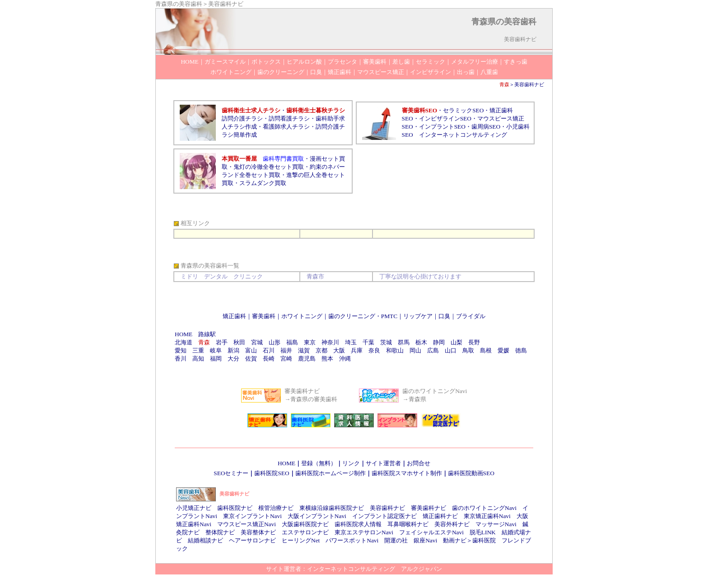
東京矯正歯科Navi (487, 516)
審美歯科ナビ (429, 508)
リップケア (418, 316)
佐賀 (251, 359)
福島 (292, 342)
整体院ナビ (220, 532)
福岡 (216, 359)
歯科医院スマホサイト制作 (407, 473)
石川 (269, 350)
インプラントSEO (442, 127)
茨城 (386, 342)
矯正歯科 (234, 316)
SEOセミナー (231, 473)
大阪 (339, 350)
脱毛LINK (483, 532)
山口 (451, 350)
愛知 (181, 350)
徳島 (521, 350)
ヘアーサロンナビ (252, 540)
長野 (474, 342)
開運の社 (396, 540)
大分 (233, 359)
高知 (198, 359)
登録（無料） (319, 463)
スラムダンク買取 (263, 183)
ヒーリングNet (301, 540)
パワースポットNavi (352, 540)
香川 (181, 359)
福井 (286, 350)
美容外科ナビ (452, 524)
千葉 (368, 342)
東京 (310, 342)
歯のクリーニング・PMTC (363, 316)
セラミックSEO (463, 110)
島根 (486, 350)
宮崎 (286, 359)
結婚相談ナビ (205, 540)
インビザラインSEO (445, 118)
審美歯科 (264, 316)
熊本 (327, 359)
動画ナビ (455, 540)
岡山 (415, 350)
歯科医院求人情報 (358, 524)
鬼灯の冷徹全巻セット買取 (269, 167)
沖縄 (345, 359)
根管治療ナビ (276, 508)
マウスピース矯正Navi (247, 524)
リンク (351, 463)
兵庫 (357, 350)
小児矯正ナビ (194, 508)
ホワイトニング (302, 316)
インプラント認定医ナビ (384, 516)
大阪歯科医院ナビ (305, 524)
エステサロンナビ (305, 532)
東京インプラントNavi (252, 516)
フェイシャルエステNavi (431, 532)
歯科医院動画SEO (471, 473)
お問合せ (419, 463)
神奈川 (330, 342)
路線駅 (207, 334)
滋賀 (304, 350)
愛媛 (503, 350)
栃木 (421, 342)
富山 (251, 350)
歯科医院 (484, 540)
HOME (184, 334)
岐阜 (216, 350)
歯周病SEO (486, 127)
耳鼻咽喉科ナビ (408, 524)
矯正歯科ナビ (440, 516)
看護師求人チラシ (286, 127)
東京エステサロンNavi (364, 532)
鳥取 (468, 350)
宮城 (257, 342)
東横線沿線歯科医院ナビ (332, 508)
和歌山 (395, 350)
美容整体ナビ (258, 532)
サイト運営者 (383, 463)
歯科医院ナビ (235, 508)
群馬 (404, 342)
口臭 (444, 316)
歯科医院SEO (272, 473)
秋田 (239, 342)
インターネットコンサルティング (463, 135)
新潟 (233, 350)
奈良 (374, 350)
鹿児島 (307, 359)
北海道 (184, 342)
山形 (275, 342)
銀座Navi (425, 540)
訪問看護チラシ (289, 118)
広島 (433, 350)
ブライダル (471, 316)
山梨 (456, 342)
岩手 (222, 342)
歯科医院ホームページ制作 (331, 473)
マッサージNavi (496, 524)
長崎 (269, 359)
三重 (198, 350)
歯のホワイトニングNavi (484, 508)
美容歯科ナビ (529, 84)
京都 (321, 350)
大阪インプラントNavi (317, 516)
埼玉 (351, 342)
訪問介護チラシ (242, 118)
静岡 (439, 342)
